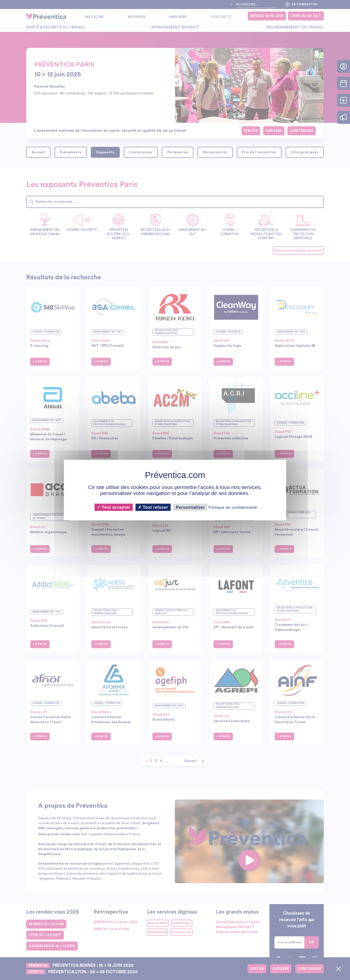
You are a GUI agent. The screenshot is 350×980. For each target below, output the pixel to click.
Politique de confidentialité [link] (233, 507)
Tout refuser (153, 507)
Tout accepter (114, 507)
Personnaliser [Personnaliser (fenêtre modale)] (190, 507)
